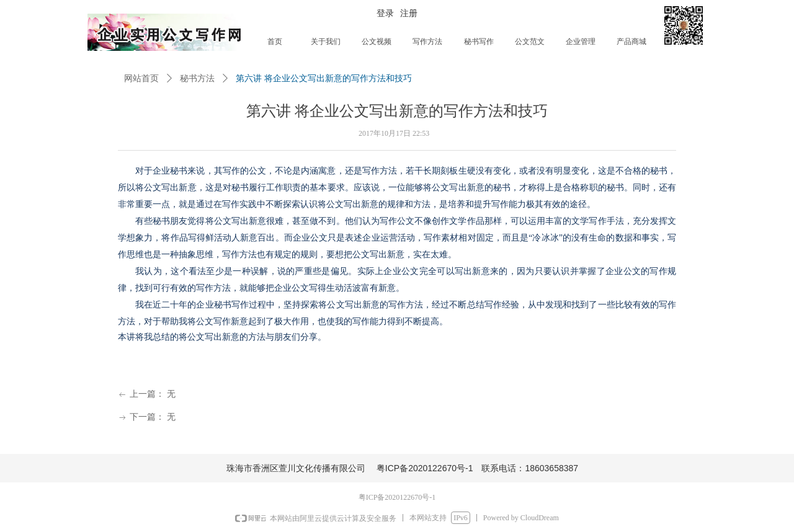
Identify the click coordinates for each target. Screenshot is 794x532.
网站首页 (141, 78)
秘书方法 (197, 78)
